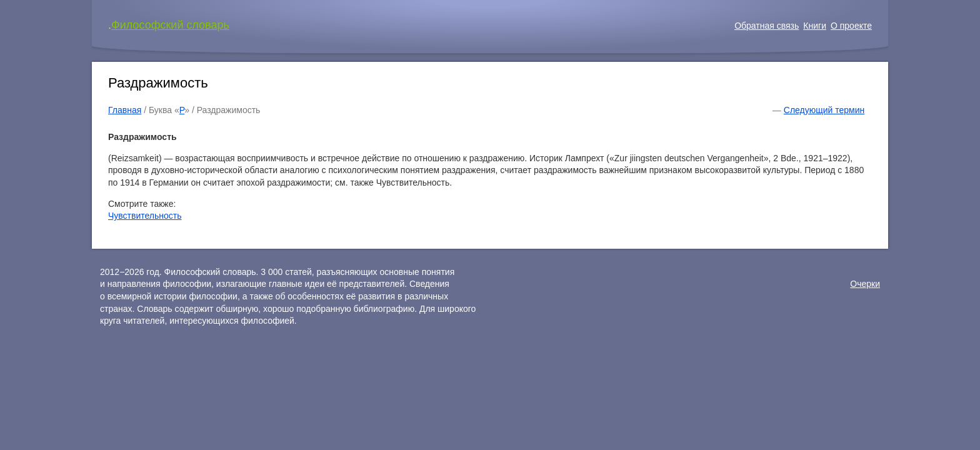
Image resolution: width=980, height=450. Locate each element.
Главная (125, 110)
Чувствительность (145, 216)
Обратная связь (767, 26)
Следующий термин (824, 110)
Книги (815, 26)
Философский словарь (170, 25)
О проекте (851, 26)
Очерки (865, 284)
